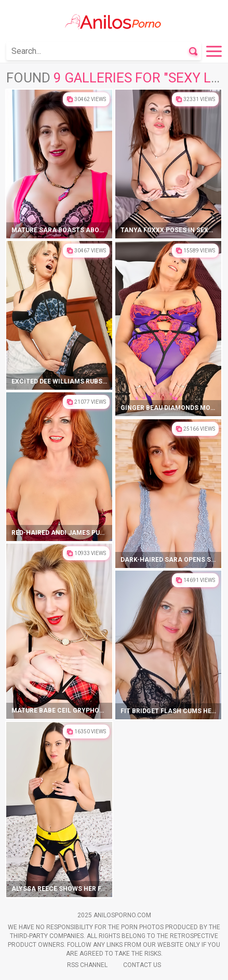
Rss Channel (87, 965)
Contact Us (142, 965)
